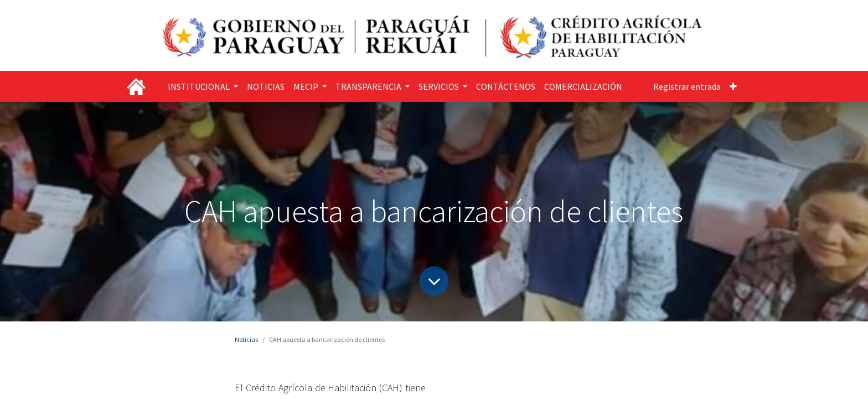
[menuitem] (266, 86)
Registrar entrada (687, 86)
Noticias (246, 339)
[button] (733, 86)
